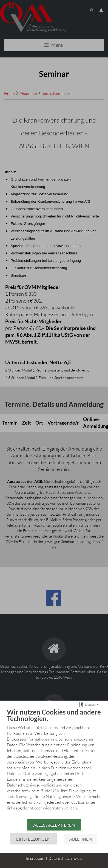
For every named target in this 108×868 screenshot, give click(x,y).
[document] (54, 763)
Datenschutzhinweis (65, 858)
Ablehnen (80, 839)
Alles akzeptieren (54, 825)
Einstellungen (33, 839)
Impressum (35, 858)
